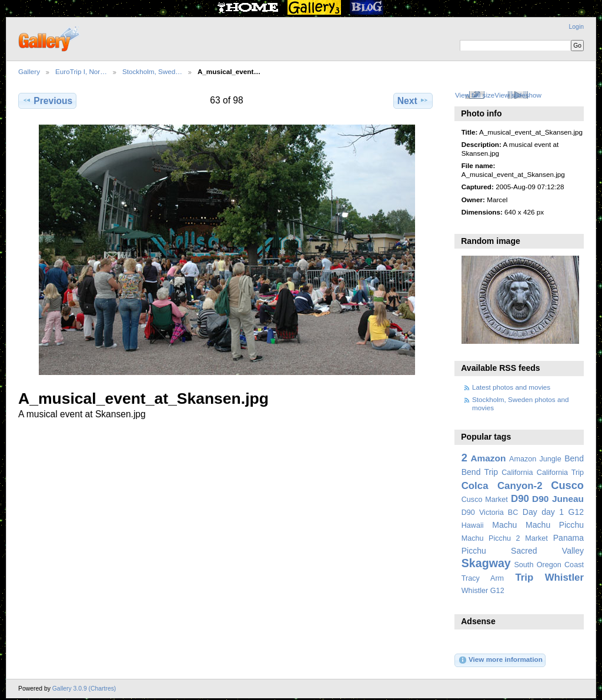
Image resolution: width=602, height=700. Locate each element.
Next (413, 101)
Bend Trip (480, 472)
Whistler (564, 577)
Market (536, 538)
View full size (475, 95)
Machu (504, 525)
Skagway (486, 563)
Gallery (29, 71)
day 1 (553, 512)
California (517, 473)
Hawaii (473, 525)
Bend (574, 458)
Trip (524, 577)
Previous (47, 101)
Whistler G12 (483, 591)
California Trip (560, 473)
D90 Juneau (558, 499)
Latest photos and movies (511, 387)
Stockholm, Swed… (152, 71)
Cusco (567, 485)
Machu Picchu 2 (491, 538)
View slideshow (518, 95)
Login (576, 27)
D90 (520, 499)
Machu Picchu (555, 525)
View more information (500, 660)
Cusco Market (485, 500)
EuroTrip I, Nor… (81, 71)
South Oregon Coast (549, 565)
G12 (576, 512)
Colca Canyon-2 (502, 486)
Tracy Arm (483, 578)
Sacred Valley (547, 551)
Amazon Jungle (535, 459)
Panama (568, 538)
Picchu (474, 551)
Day (530, 512)
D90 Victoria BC (490, 513)
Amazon (488, 458)
